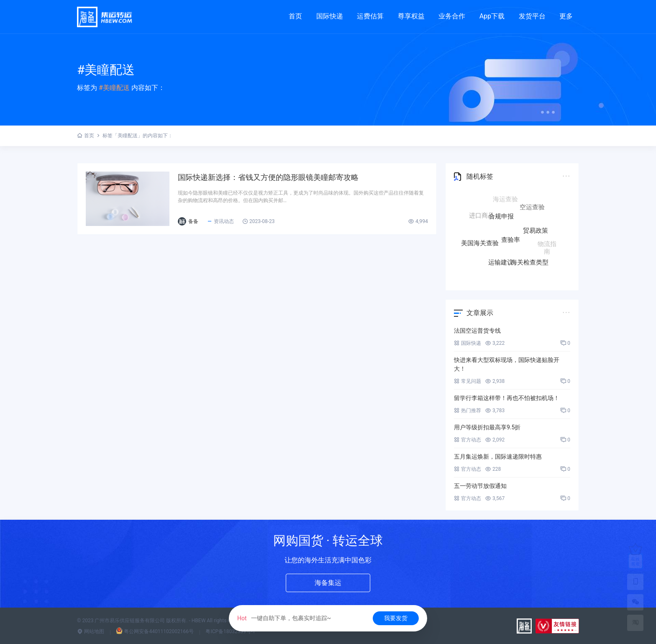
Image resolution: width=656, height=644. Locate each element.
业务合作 (452, 16)
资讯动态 (220, 221)
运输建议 (501, 262)
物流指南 (547, 246)
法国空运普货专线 (477, 331)
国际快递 (330, 16)
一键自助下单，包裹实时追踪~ (284, 618)
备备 (193, 221)
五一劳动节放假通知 (480, 486)
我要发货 (396, 618)
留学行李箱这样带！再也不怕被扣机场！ (507, 398)
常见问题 (468, 381)
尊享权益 (411, 16)
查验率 (511, 242)
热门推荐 (468, 411)
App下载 (492, 16)
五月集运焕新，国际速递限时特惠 (498, 457)
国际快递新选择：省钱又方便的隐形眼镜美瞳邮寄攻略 (268, 177)
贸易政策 (536, 233)
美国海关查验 (480, 243)
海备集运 (328, 583)
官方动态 (468, 440)
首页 (295, 16)
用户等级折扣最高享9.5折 (487, 427)
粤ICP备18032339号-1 (230, 631)
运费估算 (370, 16)
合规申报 (501, 219)
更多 (566, 16)
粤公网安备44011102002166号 (155, 631)
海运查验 (505, 200)
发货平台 (532, 16)
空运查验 (532, 208)
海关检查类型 (530, 261)
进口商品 (482, 216)
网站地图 (91, 631)
